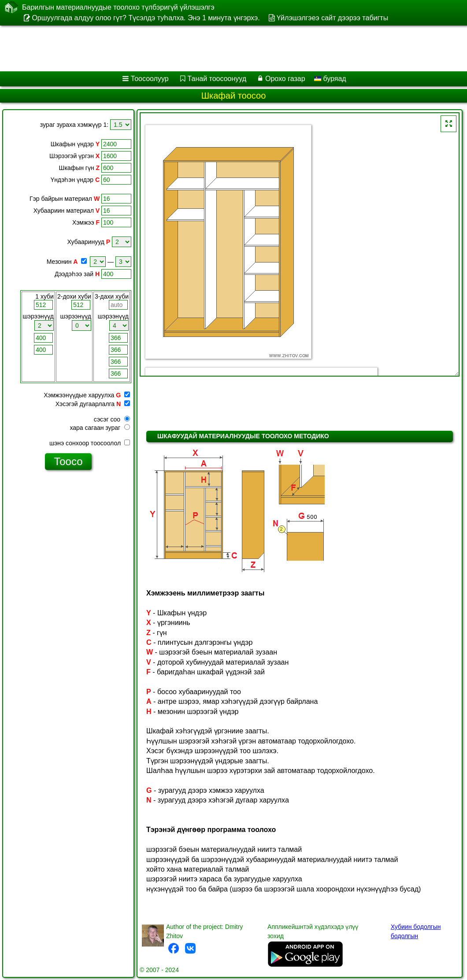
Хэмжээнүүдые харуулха (79, 395)
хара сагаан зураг (100, 428)
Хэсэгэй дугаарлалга (85, 404)
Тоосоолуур (150, 79)
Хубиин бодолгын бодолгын (416, 931)
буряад (330, 79)
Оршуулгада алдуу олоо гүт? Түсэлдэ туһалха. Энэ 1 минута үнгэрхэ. (146, 18)
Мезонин (59, 262)
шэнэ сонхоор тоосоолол (90, 443)
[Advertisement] (225, 48)
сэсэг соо (112, 419)
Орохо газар (285, 79)
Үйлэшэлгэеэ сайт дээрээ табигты (332, 18)
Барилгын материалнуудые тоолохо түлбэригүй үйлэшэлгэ (118, 7)
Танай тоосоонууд (217, 79)
